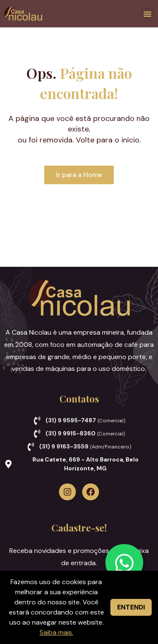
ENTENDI (131, 607)
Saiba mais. (56, 632)
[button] (147, 14)
